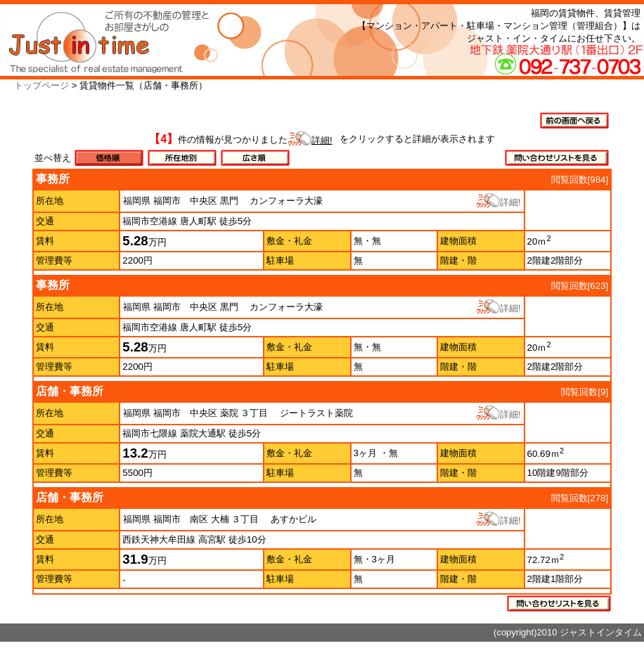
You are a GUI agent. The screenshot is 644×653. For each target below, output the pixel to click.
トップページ (41, 85)
